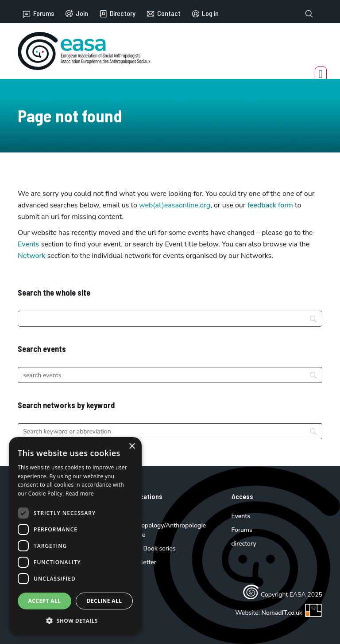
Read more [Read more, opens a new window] (80, 494)
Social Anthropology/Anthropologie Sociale (166, 525)
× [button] (132, 447)
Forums (38, 14)
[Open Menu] (321, 74)
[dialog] (75, 536)
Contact (163, 14)
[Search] (170, 319)
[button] (75, 621)
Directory (117, 14)
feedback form (270, 205)
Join (76, 14)
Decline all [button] (104, 601)
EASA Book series (151, 548)
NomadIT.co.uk (292, 613)
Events (29, 244)
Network (32, 256)
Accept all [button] (45, 601)
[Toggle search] (309, 14)
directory (244, 544)
